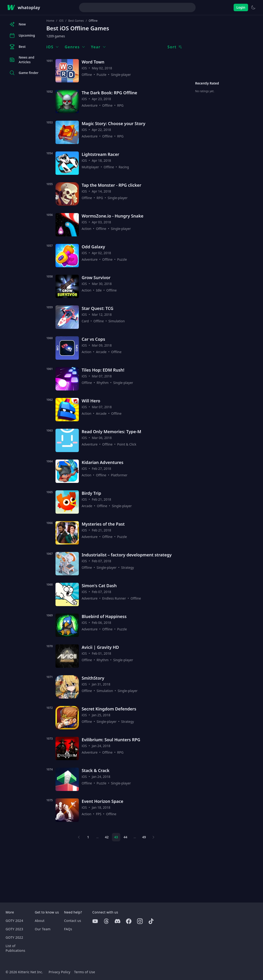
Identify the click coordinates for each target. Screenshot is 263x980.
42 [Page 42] (107, 837)
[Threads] (106, 921)
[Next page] (153, 837)
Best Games (76, 21)
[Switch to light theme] (253, 7)
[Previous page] (79, 837)
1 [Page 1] (88, 837)
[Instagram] (140, 921)
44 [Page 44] (125, 837)
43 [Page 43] (116, 837)
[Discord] (118, 921)
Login (241, 7)
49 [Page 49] (144, 837)
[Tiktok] (151, 921)
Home (50, 21)
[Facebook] (129, 921)
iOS (61, 21)
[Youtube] (95, 921)
